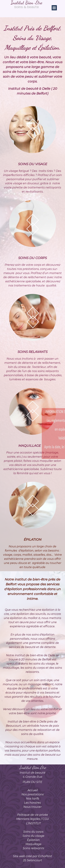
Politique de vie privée (33, 815)
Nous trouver (32, 807)
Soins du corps (33, 832)
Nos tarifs (33, 799)
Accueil (33, 790)
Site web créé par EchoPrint (32, 856)
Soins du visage (33, 836)
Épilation (33, 840)
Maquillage (33, 844)
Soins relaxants (33, 848)
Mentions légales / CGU (33, 819)
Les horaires (32, 803)
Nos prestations (33, 794)
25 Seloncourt (33, 860)
